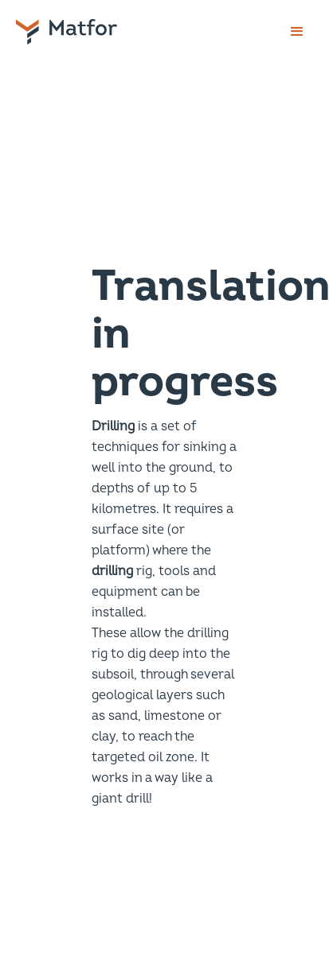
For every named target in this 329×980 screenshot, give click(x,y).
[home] (84, 32)
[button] (297, 32)
